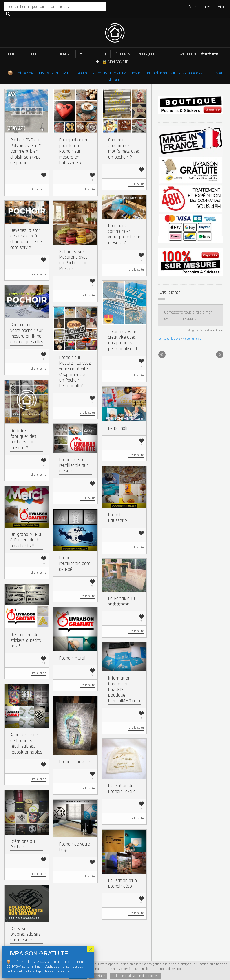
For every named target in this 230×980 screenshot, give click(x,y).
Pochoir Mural (72, 658)
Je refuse (98, 976)
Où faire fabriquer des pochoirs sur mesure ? (23, 439)
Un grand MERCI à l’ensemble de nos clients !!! (26, 540)
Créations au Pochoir (23, 844)
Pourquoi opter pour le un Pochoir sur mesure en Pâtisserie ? (73, 151)
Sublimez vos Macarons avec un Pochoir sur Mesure (73, 260)
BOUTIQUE (14, 54)
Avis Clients (169, 292)
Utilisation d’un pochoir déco (122, 883)
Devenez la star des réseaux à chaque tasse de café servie (26, 239)
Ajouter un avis (192, 339)
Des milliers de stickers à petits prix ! (26, 640)
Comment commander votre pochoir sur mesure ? (124, 234)
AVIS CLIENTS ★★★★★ (199, 54)
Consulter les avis (169, 339)
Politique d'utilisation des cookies (135, 976)
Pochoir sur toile (75, 762)
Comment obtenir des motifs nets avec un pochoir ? (124, 149)
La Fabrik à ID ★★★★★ (122, 601)
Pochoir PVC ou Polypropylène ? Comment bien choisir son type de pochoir (26, 151)
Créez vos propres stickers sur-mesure (25, 934)
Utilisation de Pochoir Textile (122, 788)
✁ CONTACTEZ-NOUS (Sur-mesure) (142, 54)
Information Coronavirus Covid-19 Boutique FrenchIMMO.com (124, 689)
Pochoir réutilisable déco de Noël (75, 563)
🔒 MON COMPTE (115, 62)
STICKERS (64, 54)
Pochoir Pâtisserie (117, 518)
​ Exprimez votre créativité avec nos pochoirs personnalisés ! (123, 340)
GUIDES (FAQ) (96, 54)
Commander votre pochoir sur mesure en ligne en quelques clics (27, 333)
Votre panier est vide (207, 7)
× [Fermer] (91, 949)
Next (220, 355)
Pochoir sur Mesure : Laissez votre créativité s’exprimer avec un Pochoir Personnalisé (75, 372)
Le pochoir (118, 428)
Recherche (8, 13)
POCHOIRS (39, 54)
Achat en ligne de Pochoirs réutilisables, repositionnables (26, 744)
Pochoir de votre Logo (74, 847)
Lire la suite (38, 190)
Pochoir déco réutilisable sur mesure (74, 465)
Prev (162, 355)
